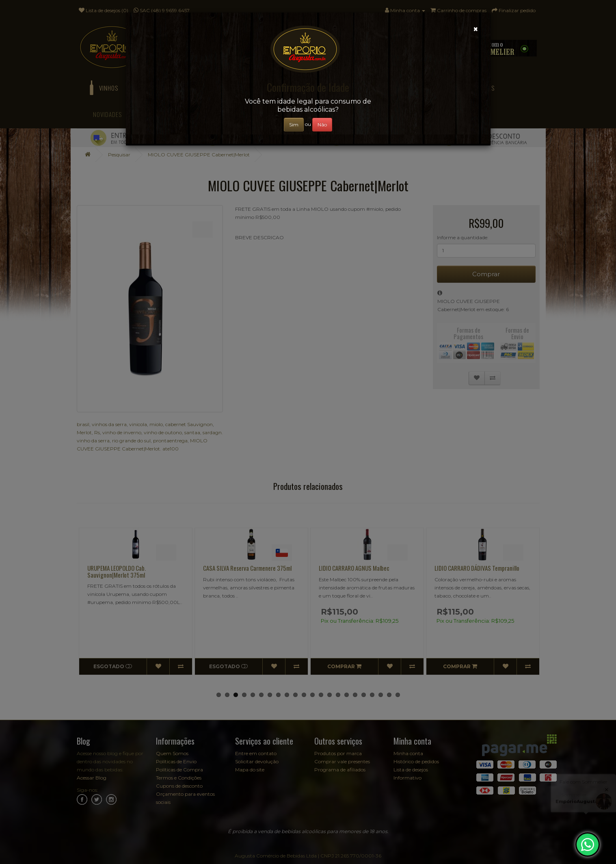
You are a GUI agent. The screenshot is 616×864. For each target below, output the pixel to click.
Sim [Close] (294, 125)
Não (322, 125)
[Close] (476, 29)
